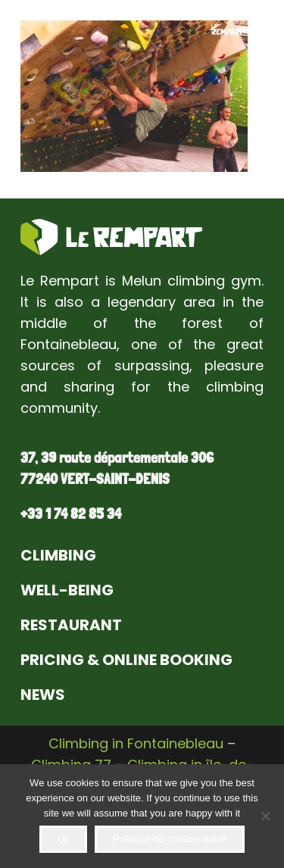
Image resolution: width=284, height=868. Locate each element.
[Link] (111, 237)
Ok (63, 839)
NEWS (43, 695)
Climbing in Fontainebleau (136, 743)
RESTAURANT (71, 625)
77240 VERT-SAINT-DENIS (95, 479)
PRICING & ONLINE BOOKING (126, 660)
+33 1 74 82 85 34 (71, 514)
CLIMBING (58, 555)
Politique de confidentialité (170, 839)
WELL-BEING (67, 590)
